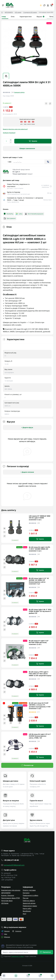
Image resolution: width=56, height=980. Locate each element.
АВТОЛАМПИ (9, 12)
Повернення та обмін (30, 895)
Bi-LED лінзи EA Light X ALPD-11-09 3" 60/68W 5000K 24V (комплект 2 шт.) (40, 549)
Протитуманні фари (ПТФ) (11, 898)
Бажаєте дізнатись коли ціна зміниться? (15, 129)
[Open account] (48, 5)
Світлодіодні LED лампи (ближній (29, 332)
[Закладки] (28, 976)
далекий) (47, 332)
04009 (12, 332)
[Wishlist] (4, 532)
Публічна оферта (29, 901)
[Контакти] (52, 976)
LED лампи (18, 12)
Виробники (27, 911)
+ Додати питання (27, 472)
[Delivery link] (51, 186)
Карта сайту (27, 908)
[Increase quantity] (11, 140)
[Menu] (3, 5)
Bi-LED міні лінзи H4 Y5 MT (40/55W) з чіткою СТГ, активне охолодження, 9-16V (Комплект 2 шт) (40, 706)
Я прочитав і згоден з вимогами (20, 956)
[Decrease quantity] (11, 142)
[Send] (48, 162)
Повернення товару (30, 906)
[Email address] (19, 952)
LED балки (5, 903)
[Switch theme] (41, 5)
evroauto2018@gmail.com (14, 865)
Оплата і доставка (29, 890)
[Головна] (16, 976)
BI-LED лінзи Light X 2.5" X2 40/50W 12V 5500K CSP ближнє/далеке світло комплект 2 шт (39, 581)
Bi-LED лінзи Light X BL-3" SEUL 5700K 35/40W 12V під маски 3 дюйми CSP (40, 611)
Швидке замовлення (27, 148)
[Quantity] (6, 141)
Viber (4, 934)
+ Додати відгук (27, 427)
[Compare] (4, 536)
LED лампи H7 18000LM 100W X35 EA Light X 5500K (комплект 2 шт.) (40, 518)
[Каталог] (4, 976)
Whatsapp (6, 937)
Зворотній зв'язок (29, 903)
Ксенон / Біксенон (8, 895)
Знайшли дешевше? (9, 133)
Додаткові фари (7, 901)
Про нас (26, 898)
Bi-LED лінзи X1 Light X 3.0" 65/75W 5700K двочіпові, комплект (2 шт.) (39, 643)
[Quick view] (4, 528)
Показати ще (27, 765)
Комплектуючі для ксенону (11, 890)
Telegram (5, 931)
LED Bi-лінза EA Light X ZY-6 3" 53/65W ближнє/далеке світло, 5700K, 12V (40, 736)
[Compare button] (50, 104)
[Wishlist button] (46, 104)
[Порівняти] (40, 976)
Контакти (26, 893)
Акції (24, 914)
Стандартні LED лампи (30, 12)
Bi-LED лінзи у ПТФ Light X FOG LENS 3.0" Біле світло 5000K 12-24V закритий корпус (40, 674)
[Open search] (44, 5)
